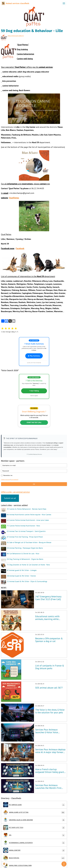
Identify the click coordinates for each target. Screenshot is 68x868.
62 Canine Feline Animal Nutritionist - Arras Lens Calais (28, 520)
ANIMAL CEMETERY (34, 850)
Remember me (8, 475)
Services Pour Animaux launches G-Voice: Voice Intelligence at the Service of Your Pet (50, 731)
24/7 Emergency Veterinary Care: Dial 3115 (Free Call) (48, 598)
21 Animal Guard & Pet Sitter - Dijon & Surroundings (27, 581)
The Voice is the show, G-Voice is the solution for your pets (50, 711)
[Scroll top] (64, 864)
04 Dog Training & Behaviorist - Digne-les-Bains (25, 559)
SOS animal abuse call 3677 (49, 688)
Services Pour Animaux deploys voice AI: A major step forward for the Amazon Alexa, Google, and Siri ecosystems (50, 751)
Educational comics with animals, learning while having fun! (47, 618)
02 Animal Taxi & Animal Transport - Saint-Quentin (26, 531)
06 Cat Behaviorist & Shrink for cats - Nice (23, 554)
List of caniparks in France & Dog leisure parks (50, 667)
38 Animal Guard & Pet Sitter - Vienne (21, 576)
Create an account (5, 480)
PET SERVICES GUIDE (34, 805)
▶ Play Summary (34, 356)
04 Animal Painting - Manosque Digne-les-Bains (25, 548)
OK (34, 484)
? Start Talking (34, 391)
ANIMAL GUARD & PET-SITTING (34, 812)
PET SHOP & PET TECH (34, 827)
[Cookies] (4, 864)
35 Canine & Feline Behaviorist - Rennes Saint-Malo (27, 509)
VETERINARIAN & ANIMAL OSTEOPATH (34, 843)
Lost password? (15, 480)
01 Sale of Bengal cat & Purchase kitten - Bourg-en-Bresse (29, 542)
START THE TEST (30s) (34, 423)
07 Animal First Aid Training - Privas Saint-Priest (25, 537)
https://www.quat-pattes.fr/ (16, 36)
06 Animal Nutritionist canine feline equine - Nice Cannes (29, 515)
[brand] (15, 3)
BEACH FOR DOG (34, 858)
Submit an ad (10, 498)
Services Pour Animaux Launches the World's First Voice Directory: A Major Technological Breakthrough (49, 787)
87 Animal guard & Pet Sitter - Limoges (22, 570)
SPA (34, 835)
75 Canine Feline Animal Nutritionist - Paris (23, 526)
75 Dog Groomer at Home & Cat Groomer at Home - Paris (28, 565)
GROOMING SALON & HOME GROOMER (34, 820)
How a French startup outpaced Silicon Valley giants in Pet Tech (50, 771)
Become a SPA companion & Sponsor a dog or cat (49, 640)
